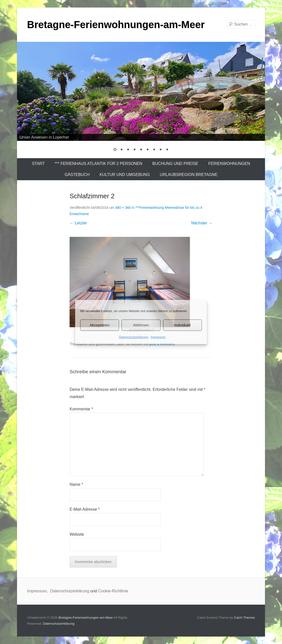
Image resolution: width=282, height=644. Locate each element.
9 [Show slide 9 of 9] (167, 150)
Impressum (158, 337)
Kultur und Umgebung (125, 175)
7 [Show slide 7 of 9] (154, 150)
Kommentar (81, 409)
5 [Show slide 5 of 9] (141, 150)
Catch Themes (244, 618)
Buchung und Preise (175, 164)
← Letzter (78, 223)
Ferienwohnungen (229, 164)
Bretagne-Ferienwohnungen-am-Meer (116, 25)
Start (38, 164)
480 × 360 (123, 208)
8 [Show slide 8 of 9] (161, 150)
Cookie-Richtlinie (113, 591)
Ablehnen (141, 325)
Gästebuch (77, 175)
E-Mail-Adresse (85, 509)
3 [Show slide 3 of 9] (128, 150)
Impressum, (38, 591)
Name (76, 484)
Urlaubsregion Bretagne (189, 175)
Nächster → (202, 223)
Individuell (182, 325)
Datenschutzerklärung (134, 337)
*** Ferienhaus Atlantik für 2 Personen (98, 164)
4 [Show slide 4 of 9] (134, 150)
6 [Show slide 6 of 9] (148, 150)
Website (77, 534)
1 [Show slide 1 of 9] (115, 150)
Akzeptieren (100, 325)
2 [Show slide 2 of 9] (121, 150)
